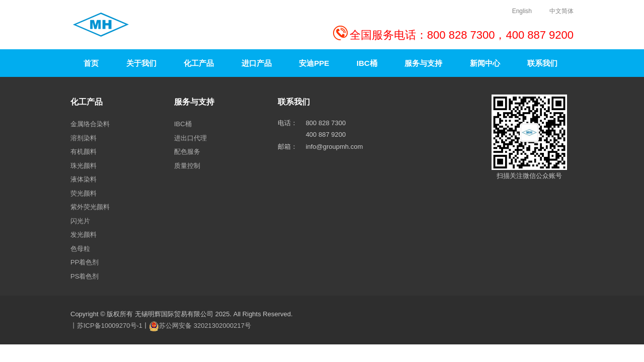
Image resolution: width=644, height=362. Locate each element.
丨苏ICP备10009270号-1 (106, 326)
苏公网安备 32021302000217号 (205, 326)
